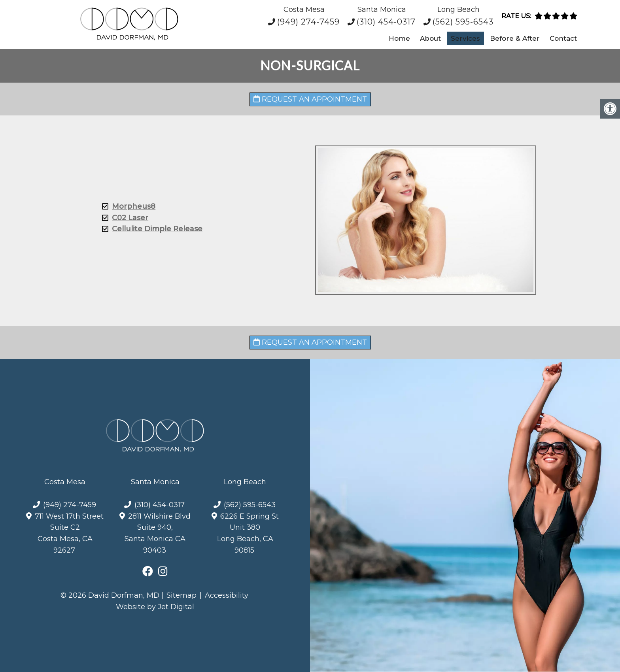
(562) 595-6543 (463, 22)
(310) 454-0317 (386, 22)
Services (465, 38)
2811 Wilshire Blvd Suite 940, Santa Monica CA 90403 (158, 533)
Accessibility (227, 595)
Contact (563, 38)
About (430, 38)
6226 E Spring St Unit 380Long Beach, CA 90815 (248, 533)
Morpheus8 (127, 206)
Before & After (515, 38)
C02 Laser (123, 218)
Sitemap (181, 595)
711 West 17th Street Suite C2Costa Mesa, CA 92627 (69, 533)
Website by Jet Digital (155, 607)
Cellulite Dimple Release (150, 229)
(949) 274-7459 (308, 22)
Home (399, 38)
